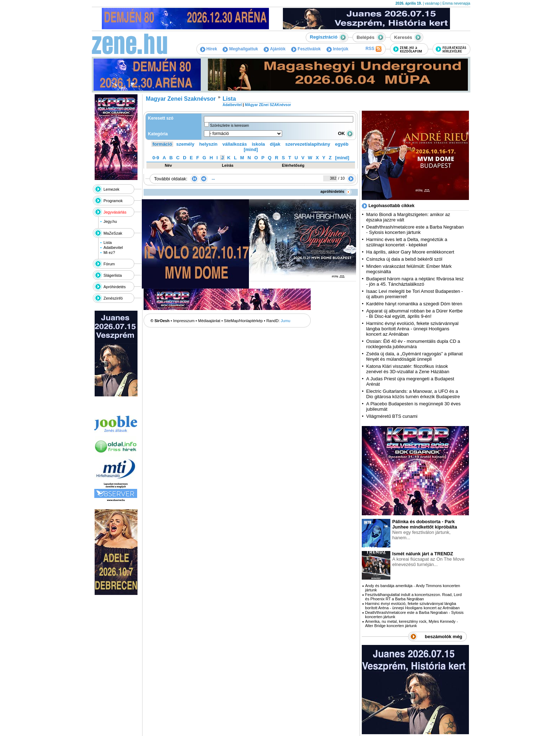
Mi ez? (109, 252)
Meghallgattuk (240, 49)
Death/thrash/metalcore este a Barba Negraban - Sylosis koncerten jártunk (415, 230)
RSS (373, 49)
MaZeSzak (113, 233)
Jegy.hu (110, 221)
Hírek (209, 49)
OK (346, 133)
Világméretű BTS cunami (392, 416)
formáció (162, 144)
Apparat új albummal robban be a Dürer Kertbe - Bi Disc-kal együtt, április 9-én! (414, 314)
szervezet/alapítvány (308, 144)
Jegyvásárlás (115, 212)
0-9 (156, 158)
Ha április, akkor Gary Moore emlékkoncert (410, 252)
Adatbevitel (113, 247)
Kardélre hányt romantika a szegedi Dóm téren (414, 304)
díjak (275, 144)
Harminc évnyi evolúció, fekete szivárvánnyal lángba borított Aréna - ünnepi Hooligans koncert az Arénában (412, 329)
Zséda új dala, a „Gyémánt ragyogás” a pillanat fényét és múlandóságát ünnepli (414, 356)
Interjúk (337, 49)
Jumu (286, 321)
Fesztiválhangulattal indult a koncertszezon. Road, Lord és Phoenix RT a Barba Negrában (413, 597)
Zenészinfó (113, 298)
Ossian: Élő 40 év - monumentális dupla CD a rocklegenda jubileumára (413, 344)
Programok (113, 201)
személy (186, 144)
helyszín (208, 144)
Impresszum (184, 321)
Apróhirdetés (115, 287)
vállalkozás (235, 144)
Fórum (109, 264)
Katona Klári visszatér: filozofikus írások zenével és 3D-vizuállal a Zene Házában (408, 369)
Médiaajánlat (209, 321)
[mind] (251, 149)
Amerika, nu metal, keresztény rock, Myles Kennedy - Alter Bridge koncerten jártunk (411, 624)
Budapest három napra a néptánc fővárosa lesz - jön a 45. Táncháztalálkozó (415, 281)
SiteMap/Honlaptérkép (243, 321)
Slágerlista (113, 275)
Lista (108, 242)
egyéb (342, 144)
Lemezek (112, 189)
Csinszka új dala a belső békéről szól (404, 259)
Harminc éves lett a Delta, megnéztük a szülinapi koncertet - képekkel (407, 242)
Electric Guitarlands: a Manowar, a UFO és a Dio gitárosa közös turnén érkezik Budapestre (413, 394)
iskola (258, 144)
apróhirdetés (336, 191)
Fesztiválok (306, 49)
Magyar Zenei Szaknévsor (181, 99)
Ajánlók (274, 49)
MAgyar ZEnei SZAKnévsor (268, 105)
